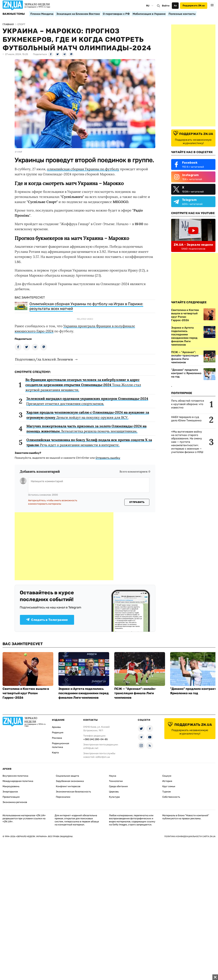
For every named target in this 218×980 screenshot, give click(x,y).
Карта (55, 753)
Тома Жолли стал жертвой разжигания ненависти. (83, 385)
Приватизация (11, 797)
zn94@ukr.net (91, 748)
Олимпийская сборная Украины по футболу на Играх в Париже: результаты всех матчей (86, 306)
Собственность (171, 797)
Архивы (56, 727)
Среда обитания (118, 786)
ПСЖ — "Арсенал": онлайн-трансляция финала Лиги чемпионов (185, 357)
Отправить (137, 502)
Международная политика (18, 781)
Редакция (58, 733)
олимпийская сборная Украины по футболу (83, 169)
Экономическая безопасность (73, 792)
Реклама (57, 738)
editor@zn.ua (103, 757)
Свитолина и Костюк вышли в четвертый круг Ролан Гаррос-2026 (26, 693)
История (167, 781)
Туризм (167, 792)
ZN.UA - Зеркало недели (193, 245)
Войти (166, 6)
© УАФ (18, 152)
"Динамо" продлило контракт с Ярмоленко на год (186, 373)
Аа (175, 6)
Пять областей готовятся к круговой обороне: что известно (188, 404)
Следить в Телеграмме (47, 620)
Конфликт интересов (68, 786)
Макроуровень (11, 786)
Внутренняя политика (15, 776)
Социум (167, 776)
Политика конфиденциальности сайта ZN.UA (190, 836)
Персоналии (63, 797)
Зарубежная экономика (70, 781)
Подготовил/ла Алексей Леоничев (44, 359)
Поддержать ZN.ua (194, 6)
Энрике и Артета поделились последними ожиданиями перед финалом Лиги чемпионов (84, 693)
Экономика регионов (15, 802)
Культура (114, 797)
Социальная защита (67, 776)
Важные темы (14, 14)
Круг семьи (169, 786)
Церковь (114, 792)
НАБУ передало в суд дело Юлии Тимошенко (186, 419)
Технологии (116, 781)
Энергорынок (10, 792)
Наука (113, 776)
